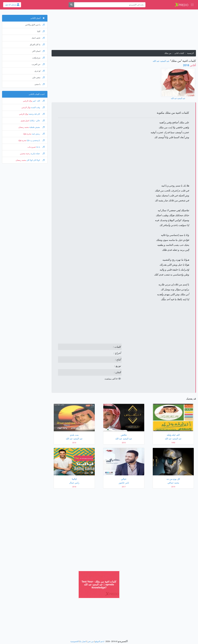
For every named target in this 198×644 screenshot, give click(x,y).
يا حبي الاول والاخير (35, 25)
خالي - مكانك (37, 121)
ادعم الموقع (100, 641)
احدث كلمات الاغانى (37, 94)
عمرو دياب (32, 147)
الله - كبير (38, 101)
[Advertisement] (124, 31)
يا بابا (40, 147)
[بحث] (71, 5)
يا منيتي (40, 84)
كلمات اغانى (179, 53)
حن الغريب (38, 64)
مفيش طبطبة (37, 127)
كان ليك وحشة (36, 114)
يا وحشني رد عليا (36, 140)
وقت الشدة (38, 107)
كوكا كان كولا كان (35, 160)
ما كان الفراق (37, 45)
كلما (41, 31)
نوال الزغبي (28, 101)
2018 (189, 65)
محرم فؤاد (27, 134)
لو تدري (40, 71)
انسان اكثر (38, 51)
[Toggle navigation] (192, 5)
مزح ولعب (38, 58)
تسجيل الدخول (12, 5)
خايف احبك (38, 38)
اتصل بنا (83, 641)
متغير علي (38, 78)
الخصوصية (75, 641)
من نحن (91, 641)
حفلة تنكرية (37, 154)
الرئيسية (190, 53)
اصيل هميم (25, 121)
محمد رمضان (24, 127)
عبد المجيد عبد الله (161, 61)
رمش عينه (38, 134)
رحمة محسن (25, 154)
